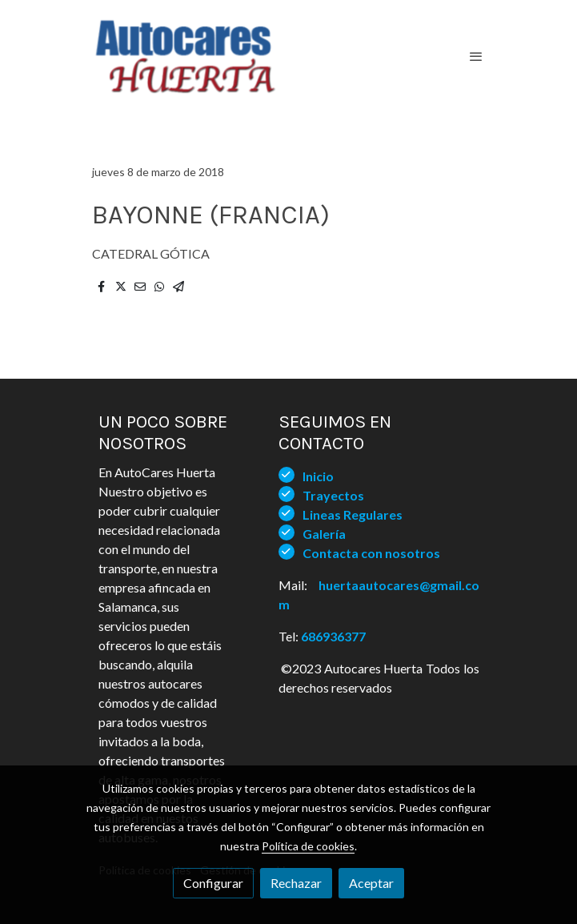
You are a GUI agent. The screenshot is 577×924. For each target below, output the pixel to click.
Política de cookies (308, 846)
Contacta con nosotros (371, 553)
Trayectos (333, 495)
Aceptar (371, 883)
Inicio (318, 476)
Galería (324, 534)
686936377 (333, 636)
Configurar (213, 883)
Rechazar (296, 883)
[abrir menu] (476, 56)
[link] (185, 56)
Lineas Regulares (353, 514)
